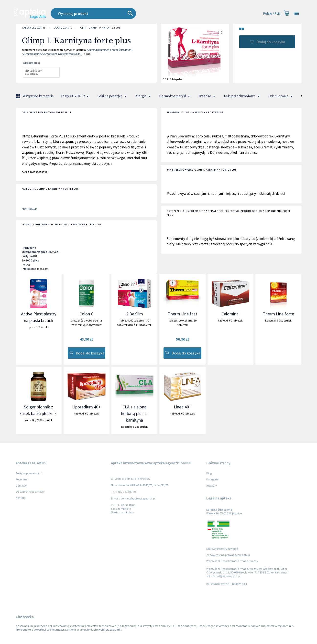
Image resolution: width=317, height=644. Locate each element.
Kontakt (21, 498)
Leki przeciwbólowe (243, 96)
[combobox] (120, 13)
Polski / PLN (272, 14)
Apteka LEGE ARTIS (34, 28)
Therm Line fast (183, 314)
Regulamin (22, 479)
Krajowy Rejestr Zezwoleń (222, 549)
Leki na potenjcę (113, 96)
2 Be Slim (135, 314)
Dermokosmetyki (175, 96)
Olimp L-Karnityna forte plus (100, 28)
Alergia (144, 96)
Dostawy (21, 485)
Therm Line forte (278, 314)
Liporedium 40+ (86, 407)
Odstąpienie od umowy (30, 492)
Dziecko (208, 96)
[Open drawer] (297, 14)
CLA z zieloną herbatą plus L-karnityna (134, 413)
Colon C (86, 314)
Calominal (230, 314)
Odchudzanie (63, 28)
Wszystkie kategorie (35, 96)
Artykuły (212, 485)
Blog (209, 473)
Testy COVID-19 (76, 96)
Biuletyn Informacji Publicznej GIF (227, 584)
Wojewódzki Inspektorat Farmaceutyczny (232, 561)
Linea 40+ (183, 407)
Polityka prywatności (29, 473)
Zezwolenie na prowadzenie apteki (228, 555)
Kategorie (212, 479)
